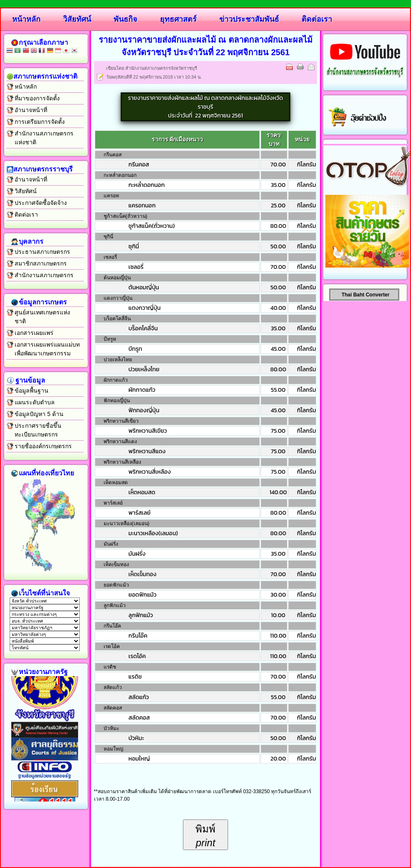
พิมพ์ (205, 836)
